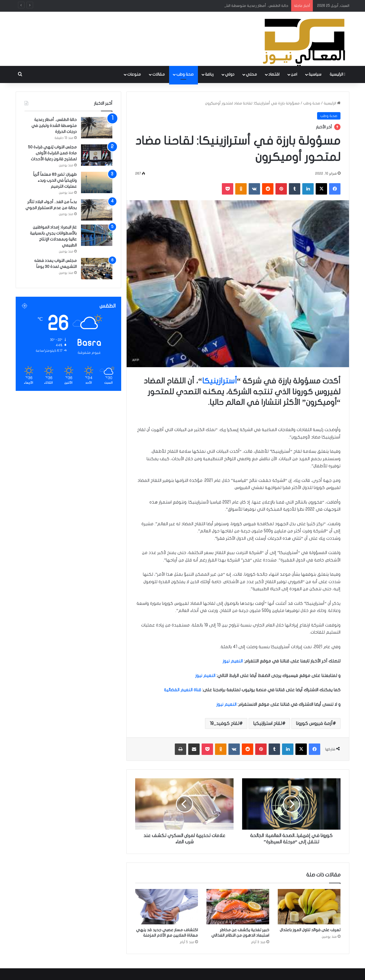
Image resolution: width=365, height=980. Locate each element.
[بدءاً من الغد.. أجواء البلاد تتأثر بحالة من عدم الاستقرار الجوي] (97, 210)
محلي (251, 74)
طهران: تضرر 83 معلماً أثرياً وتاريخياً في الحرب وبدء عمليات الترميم (55, 180)
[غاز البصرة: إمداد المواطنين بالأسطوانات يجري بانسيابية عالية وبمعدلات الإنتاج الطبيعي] (97, 235)
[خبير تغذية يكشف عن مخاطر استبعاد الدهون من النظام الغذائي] (238, 907)
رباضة (209, 74)
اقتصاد (274, 74)
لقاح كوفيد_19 (224, 724)
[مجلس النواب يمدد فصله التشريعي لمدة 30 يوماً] (97, 269)
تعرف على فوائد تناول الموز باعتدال (310, 930)
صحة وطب (185, 74)
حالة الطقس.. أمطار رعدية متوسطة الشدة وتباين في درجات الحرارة (54, 126)
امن (294, 74)
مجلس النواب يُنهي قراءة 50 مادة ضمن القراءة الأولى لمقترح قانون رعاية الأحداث (52, 153)
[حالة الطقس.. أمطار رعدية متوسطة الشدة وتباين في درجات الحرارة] (97, 128)
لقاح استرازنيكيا (268, 724)
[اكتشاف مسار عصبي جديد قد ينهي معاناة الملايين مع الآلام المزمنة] (167, 907)
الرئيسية (337, 74)
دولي (230, 74)
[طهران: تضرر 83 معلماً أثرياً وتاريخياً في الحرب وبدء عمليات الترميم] (97, 182)
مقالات (159, 74)
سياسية (315, 74)
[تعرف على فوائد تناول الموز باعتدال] (309, 907)
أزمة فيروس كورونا (314, 724)
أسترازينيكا (220, 381)
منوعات (134, 74)
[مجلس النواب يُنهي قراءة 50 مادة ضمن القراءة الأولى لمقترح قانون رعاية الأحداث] (97, 155)
